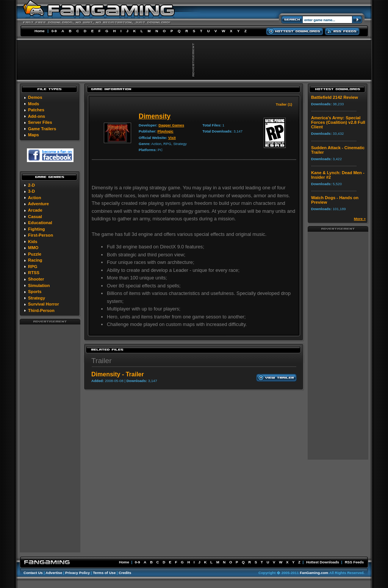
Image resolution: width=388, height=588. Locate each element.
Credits (125, 573)
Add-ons (37, 116)
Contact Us (33, 573)
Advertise (54, 573)
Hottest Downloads (323, 562)
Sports (35, 292)
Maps (34, 135)
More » (360, 219)
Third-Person (41, 310)
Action (35, 198)
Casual (35, 217)
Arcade (35, 210)
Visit (172, 138)
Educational (40, 223)
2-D (31, 185)
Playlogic (166, 131)
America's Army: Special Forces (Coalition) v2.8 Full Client (338, 122)
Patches (36, 110)
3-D (31, 191)
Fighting (36, 229)
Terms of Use (104, 573)
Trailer (102, 361)
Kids (33, 242)
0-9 (54, 31)
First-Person (41, 235)
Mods (34, 104)
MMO (33, 248)
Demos (35, 97)
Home (40, 31)
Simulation (39, 285)
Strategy (37, 298)
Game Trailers (42, 129)
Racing (35, 260)
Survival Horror (43, 304)
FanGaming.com (314, 573)
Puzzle (35, 254)
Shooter (36, 279)
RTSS (34, 273)
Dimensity (155, 116)
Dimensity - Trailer (118, 374)
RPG (33, 267)
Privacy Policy (77, 573)
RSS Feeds (354, 562)
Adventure (38, 204)
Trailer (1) (284, 104)
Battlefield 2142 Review (335, 97)
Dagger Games (171, 125)
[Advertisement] (50, 438)
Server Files (40, 122)
